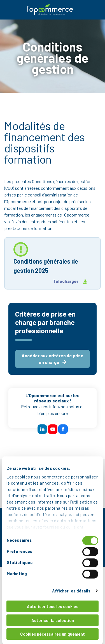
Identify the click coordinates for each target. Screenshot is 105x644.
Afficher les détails (71, 591)
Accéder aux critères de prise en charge (53, 359)
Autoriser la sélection (53, 620)
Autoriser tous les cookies (53, 606)
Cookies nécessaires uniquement (53, 634)
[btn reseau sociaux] (42, 429)
